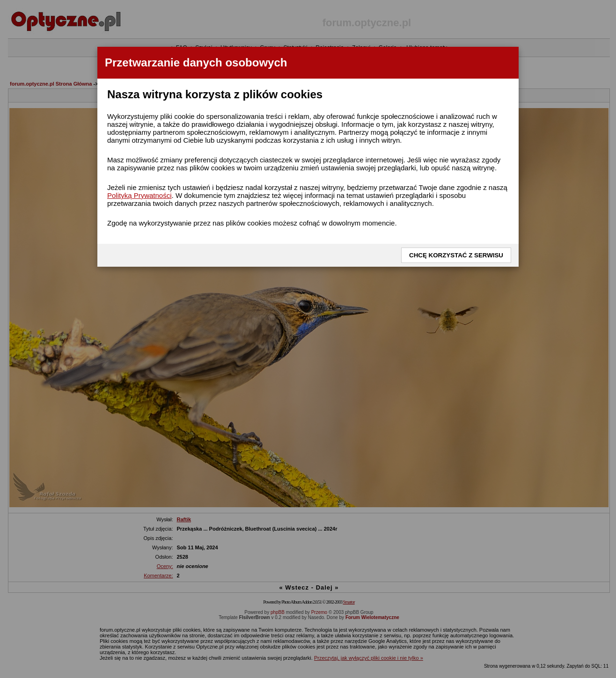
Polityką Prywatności (139, 195)
